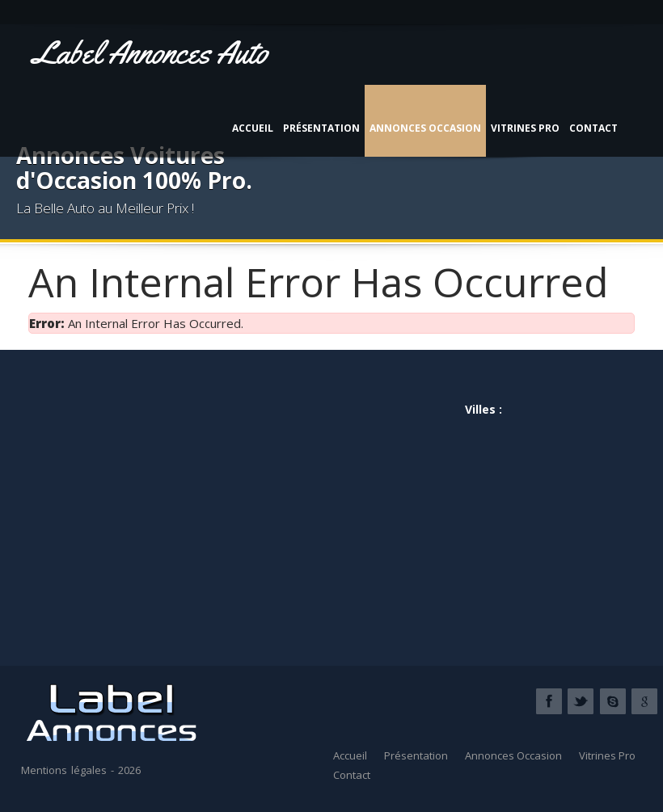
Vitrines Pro (525, 128)
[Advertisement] (180, 501)
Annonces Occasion (425, 128)
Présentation (321, 128)
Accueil (253, 128)
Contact (593, 128)
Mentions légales (64, 770)
